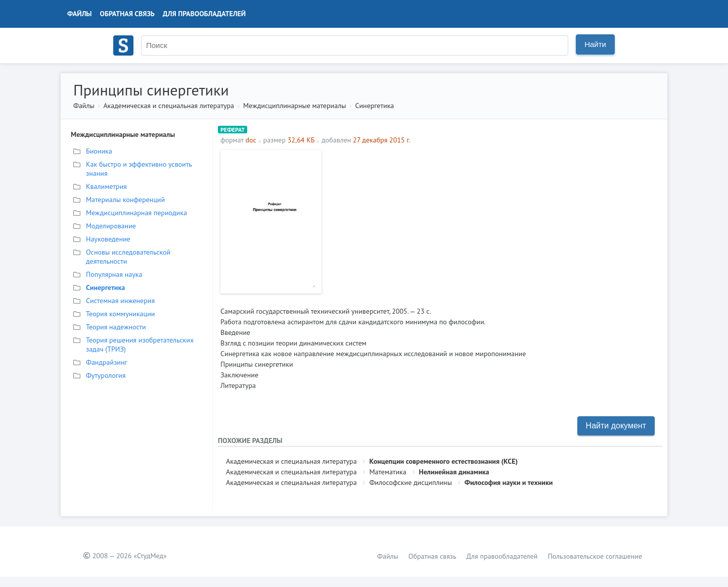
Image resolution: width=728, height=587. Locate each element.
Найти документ (616, 426)
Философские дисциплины (410, 482)
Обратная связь (127, 14)
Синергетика (374, 106)
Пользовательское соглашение (595, 556)
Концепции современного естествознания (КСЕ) (443, 461)
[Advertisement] (493, 221)
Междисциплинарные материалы (294, 106)
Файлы (80, 14)
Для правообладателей (204, 14)
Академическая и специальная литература (169, 106)
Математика (388, 472)
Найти (595, 44)
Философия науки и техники (509, 482)
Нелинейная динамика (454, 472)
